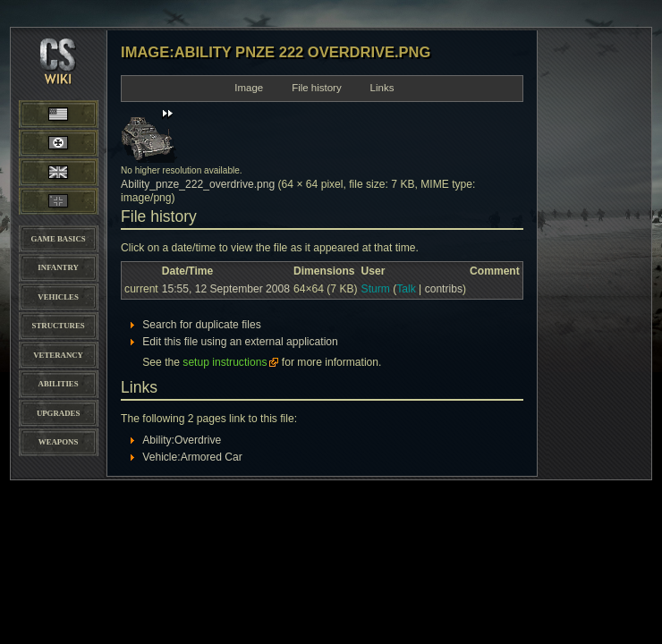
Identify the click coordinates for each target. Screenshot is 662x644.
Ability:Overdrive (182, 440)
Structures (59, 326)
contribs (444, 289)
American (75, 113)
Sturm (376, 289)
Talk (406, 289)
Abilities (59, 384)
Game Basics (58, 239)
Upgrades (58, 413)
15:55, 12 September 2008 (226, 289)
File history (317, 88)
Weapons (58, 442)
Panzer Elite (59, 201)
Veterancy (58, 355)
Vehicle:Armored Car (192, 457)
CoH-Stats (58, 76)
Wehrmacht (58, 143)
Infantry (58, 267)
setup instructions (225, 362)
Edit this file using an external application (240, 342)
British (59, 172)
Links (382, 88)
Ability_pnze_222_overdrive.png (198, 184)
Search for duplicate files (201, 325)
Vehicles (58, 297)
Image (249, 88)
